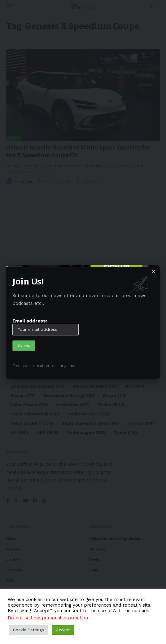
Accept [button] (63, 630)
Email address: (46, 327)
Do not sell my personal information (48, 618)
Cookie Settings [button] (28, 630)
